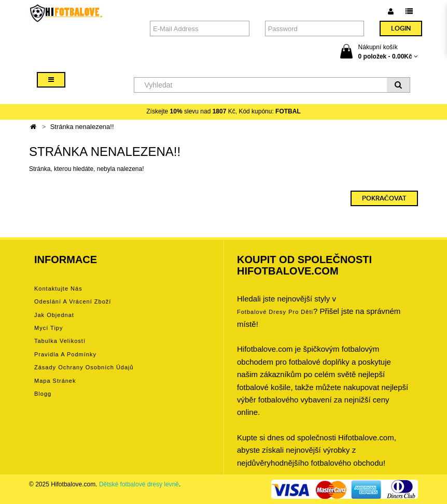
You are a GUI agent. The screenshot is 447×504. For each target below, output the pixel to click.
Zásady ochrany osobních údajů (84, 367)
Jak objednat (54, 315)
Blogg (43, 394)
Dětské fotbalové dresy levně (139, 484)
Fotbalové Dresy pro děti (275, 312)
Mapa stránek (55, 381)
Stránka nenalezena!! (82, 127)
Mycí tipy (48, 328)
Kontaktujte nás (58, 289)
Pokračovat (384, 198)
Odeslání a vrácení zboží (73, 301)
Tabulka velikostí (60, 341)
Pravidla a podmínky (65, 354)
